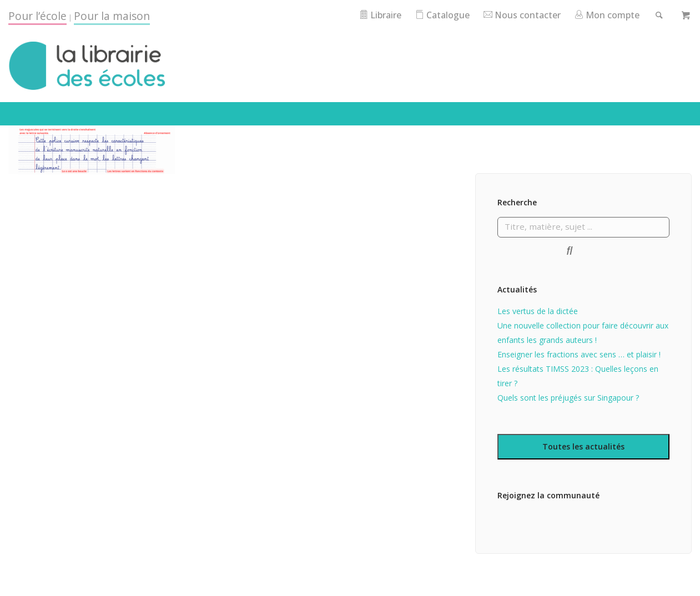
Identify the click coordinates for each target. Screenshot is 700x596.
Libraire (407, 15)
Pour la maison (112, 16)
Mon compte (645, 15)
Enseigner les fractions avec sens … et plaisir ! (579, 370)
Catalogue (473, 15)
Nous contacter (556, 15)
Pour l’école (37, 16)
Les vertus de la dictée (538, 327)
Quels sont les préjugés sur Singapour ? (568, 414)
